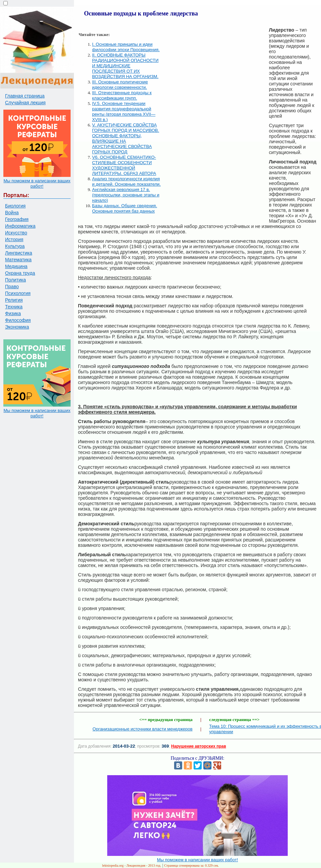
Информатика (20, 226)
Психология (18, 293)
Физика (13, 313)
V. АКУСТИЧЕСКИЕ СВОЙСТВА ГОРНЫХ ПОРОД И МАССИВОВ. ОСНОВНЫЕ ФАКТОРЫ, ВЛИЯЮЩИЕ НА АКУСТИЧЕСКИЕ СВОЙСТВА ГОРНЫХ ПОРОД (126, 138)
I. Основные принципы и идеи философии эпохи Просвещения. (126, 47)
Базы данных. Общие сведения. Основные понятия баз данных (125, 208)
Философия (18, 320)
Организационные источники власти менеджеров (142, 729)
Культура (15, 246)
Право (12, 287)
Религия (14, 300)
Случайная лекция (25, 103)
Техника (14, 307)
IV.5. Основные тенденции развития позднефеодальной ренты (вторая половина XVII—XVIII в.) (124, 111)
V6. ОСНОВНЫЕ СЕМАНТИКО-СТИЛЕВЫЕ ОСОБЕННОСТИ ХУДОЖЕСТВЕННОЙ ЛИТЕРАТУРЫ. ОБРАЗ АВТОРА (124, 165)
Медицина (16, 266)
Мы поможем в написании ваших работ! (37, 183)
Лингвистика (19, 253)
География (17, 219)
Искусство (16, 233)
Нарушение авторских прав (198, 746)
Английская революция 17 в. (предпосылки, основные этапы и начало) (126, 195)
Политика (15, 280)
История (14, 239)
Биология (15, 206)
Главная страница (25, 96)
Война (12, 213)
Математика (18, 260)
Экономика (17, 327)
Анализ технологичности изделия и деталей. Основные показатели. (126, 181)
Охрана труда (20, 273)
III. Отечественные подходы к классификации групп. (122, 95)
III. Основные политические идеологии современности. (120, 85)
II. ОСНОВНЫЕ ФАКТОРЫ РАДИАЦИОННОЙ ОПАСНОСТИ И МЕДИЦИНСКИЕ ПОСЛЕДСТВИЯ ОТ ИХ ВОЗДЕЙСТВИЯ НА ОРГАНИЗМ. (125, 66)
